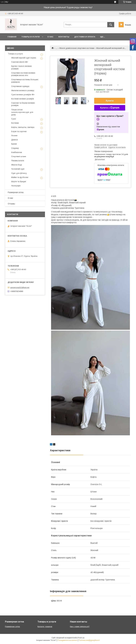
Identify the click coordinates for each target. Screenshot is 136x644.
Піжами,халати (18, 161)
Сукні (14, 119)
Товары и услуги (30, 37)
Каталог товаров (45, 626)
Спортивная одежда (20, 86)
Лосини (14, 136)
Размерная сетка (16, 192)
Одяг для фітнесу (19, 173)
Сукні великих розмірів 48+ (23, 95)
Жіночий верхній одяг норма (24, 58)
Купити (110, 101)
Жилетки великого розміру (23, 90)
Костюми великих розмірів (23, 99)
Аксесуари (16, 186)
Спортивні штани (19, 156)
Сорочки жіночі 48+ (20, 62)
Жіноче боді (17, 165)
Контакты (64, 37)
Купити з (110, 108)
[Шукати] (111, 25)
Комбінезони (17, 152)
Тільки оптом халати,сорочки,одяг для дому (22, 112)
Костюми (15, 123)
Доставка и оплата (85, 37)
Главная (12, 37)
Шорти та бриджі (19, 181)
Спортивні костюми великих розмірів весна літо (23, 74)
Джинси (15, 140)
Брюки (14, 144)
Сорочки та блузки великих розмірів (23, 104)
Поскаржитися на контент (67, 640)
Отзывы (11, 204)
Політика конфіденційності (89, 640)
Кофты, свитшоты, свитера (23, 127)
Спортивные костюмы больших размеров (25, 81)
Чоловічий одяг (18, 169)
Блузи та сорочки (19, 131)
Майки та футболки (20, 177)
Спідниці (15, 148)
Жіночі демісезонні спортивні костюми (77, 48)
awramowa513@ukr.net (20, 287)
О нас (50, 37)
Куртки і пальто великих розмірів (22, 67)
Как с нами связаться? (80, 626)
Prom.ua (81, 638)
